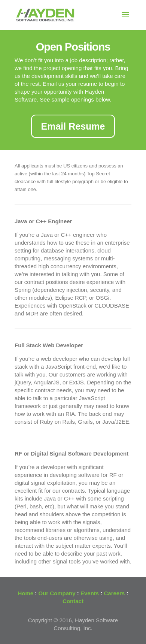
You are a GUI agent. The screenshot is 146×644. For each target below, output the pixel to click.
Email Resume (73, 126)
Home (25, 593)
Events (90, 593)
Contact (73, 601)
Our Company (57, 593)
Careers (115, 593)
